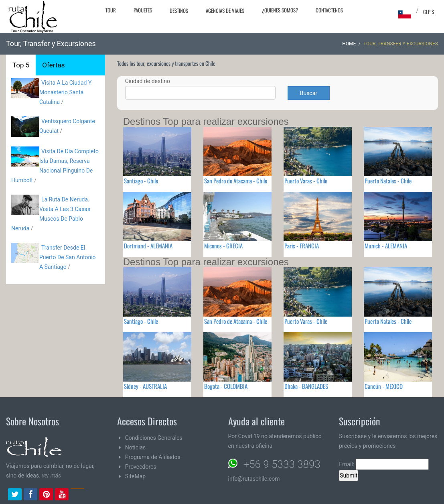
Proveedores (141, 467)
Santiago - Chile (141, 181)
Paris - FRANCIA (302, 246)
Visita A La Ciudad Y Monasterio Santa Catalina (65, 92)
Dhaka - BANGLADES (306, 386)
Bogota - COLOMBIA (226, 386)
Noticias (136, 447)
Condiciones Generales (154, 438)
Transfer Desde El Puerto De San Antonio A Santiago (68, 257)
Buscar (309, 93)
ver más (51, 476)
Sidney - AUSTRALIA (145, 386)
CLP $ (429, 12)
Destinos (179, 10)
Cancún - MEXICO (384, 386)
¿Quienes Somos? (280, 10)
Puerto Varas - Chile (306, 181)
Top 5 (21, 65)
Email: (384, 464)
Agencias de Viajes (225, 10)
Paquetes (143, 10)
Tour (111, 10)
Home (349, 44)
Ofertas (53, 65)
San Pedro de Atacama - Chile (236, 181)
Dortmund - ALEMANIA (148, 246)
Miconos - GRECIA (223, 246)
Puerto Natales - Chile (388, 181)
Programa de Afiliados (153, 457)
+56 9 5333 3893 (282, 464)
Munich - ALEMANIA (386, 246)
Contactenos (329, 10)
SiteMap (135, 476)
